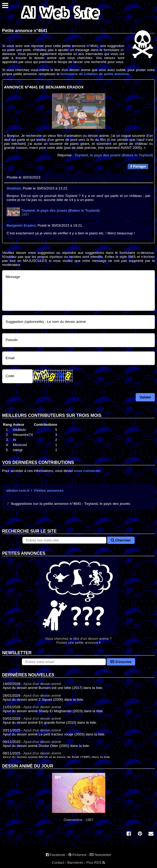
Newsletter (100, 855)
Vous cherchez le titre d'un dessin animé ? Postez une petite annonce (78, 600)
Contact (58, 863)
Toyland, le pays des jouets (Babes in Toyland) (114, 155)
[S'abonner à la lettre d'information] (64, 662)
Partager (138, 166)
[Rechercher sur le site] (64, 540)
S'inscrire (121, 662)
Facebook (56, 855)
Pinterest (77, 855)
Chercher (121, 540)
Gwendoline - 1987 (78, 797)
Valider (145, 397)
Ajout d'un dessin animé (42, 684)
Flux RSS (96, 863)
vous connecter (87, 471)
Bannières (75, 863)
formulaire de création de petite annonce (95, 74)
